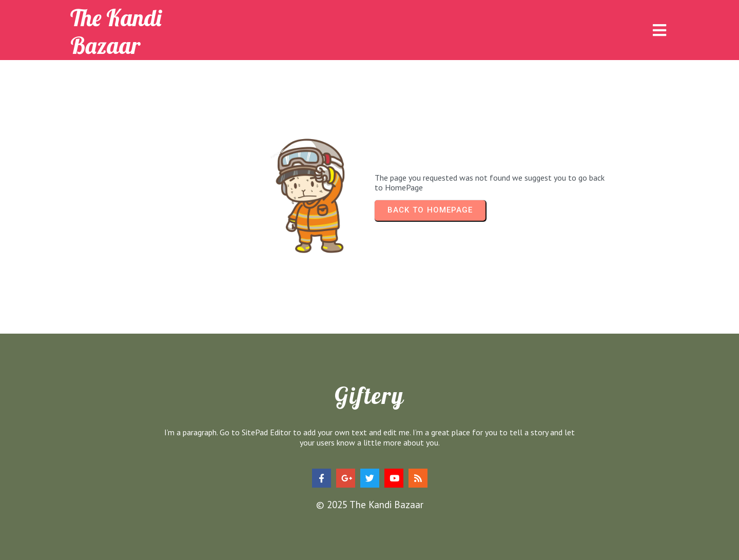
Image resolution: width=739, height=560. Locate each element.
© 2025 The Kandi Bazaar (370, 505)
